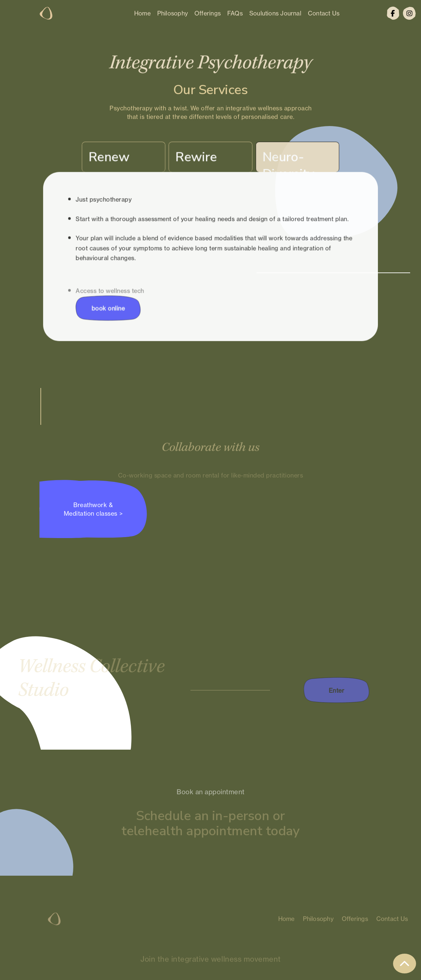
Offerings (208, 13)
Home (142, 13)
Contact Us (324, 13)
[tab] (126, 159)
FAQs (235, 13)
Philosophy (173, 13)
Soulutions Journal (275, 13)
